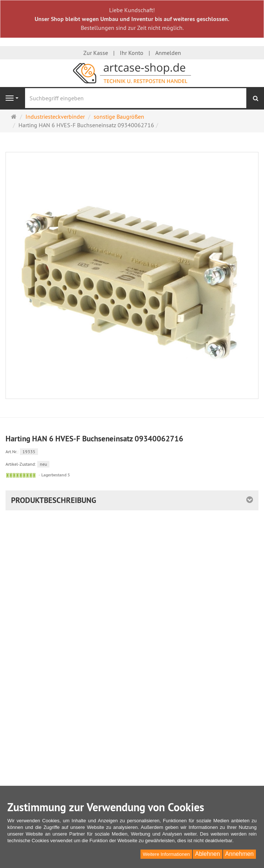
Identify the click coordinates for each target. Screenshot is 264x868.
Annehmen (239, 854)
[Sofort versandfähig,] (21, 475)
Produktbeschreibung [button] (54, 500)
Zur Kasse (96, 53)
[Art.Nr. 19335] (132, 451)
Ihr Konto (132, 53)
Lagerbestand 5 (56, 475)
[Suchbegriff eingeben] (136, 98)
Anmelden (168, 53)
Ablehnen (208, 854)
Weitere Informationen (166, 854)
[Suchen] (256, 98)
